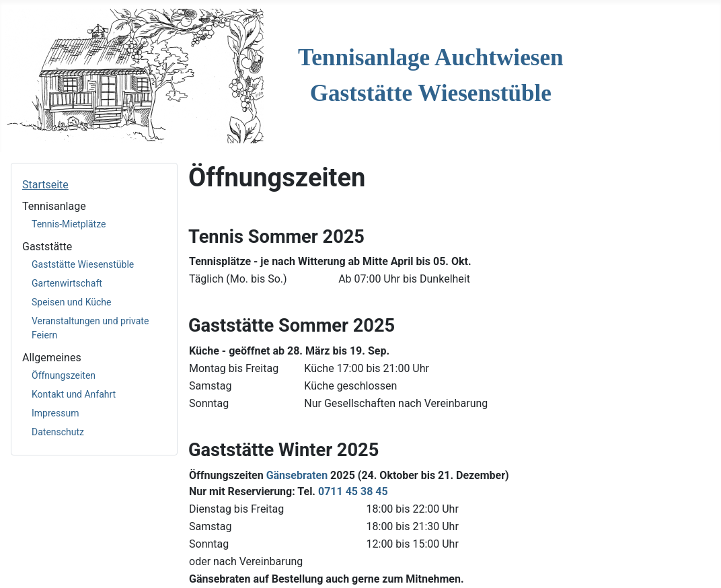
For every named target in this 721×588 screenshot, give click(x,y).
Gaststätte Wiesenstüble (83, 264)
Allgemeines (52, 358)
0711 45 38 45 (353, 491)
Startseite (45, 185)
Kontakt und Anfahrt (74, 394)
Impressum (55, 413)
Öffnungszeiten (64, 375)
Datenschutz (58, 432)
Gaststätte (47, 247)
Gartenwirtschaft (67, 283)
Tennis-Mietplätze (69, 224)
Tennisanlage (54, 206)
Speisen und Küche (71, 302)
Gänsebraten (297, 475)
